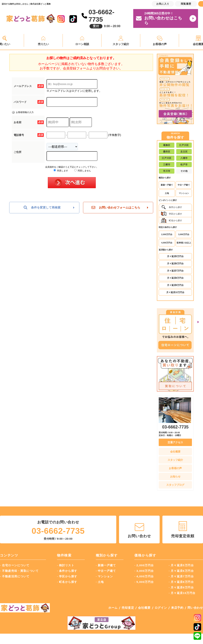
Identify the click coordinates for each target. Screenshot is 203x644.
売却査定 (128, 608)
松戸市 (184, 165)
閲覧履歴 (186, 4)
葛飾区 (167, 145)
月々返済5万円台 (175, 256)
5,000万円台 (145, 582)
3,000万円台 (184, 234)
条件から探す (171, 207)
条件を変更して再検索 (42, 208)
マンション (184, 193)
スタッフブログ (175, 485)
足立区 (184, 152)
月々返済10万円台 (175, 292)
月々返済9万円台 (175, 285)
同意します (61, 171)
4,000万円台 (167, 243)
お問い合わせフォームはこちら (116, 208)
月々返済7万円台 (175, 271)
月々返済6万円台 (175, 264)
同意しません (83, 171)
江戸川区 (184, 145)
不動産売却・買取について (20, 571)
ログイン (161, 608)
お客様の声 (160, 44)
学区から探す (171, 214)
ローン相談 (82, 44)
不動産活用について (16, 576)
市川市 (167, 171)
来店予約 (177, 608)
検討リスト (67, 565)
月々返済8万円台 (175, 278)
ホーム (113, 608)
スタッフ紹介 (121, 44)
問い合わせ (195, 608)
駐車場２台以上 (184, 243)
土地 (167, 193)
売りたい (43, 44)
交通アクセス (175, 442)
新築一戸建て (167, 185)
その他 (184, 171)
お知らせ (175, 476)
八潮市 (184, 158)
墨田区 (167, 152)
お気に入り (163, 4)
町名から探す (171, 220)
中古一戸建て (184, 185)
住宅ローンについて (16, 565)
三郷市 (167, 165)
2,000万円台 (167, 234)
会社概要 (175, 452)
